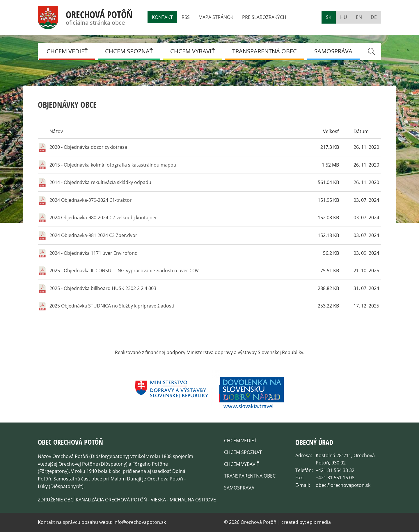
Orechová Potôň (99, 14)
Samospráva (333, 51)
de (374, 17)
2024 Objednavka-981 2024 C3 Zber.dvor (93, 235)
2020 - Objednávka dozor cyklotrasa (88, 147)
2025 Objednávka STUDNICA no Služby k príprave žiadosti (112, 306)
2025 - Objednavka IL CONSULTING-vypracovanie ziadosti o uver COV (124, 271)
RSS (186, 17)
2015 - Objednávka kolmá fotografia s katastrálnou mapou (113, 165)
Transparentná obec (264, 51)
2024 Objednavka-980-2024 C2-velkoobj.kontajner (103, 218)
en (359, 17)
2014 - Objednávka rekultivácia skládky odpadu (100, 182)
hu (344, 17)
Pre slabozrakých (264, 17)
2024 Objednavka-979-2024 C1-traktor (91, 200)
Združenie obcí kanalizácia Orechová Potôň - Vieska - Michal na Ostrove (127, 500)
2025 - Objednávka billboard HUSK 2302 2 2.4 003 (103, 288)
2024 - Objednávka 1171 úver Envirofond (94, 253)
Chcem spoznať (129, 51)
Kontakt (162, 17)
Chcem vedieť (67, 51)
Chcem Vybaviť (192, 51)
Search (371, 51)
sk (329, 17)
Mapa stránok (216, 17)
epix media (319, 522)
